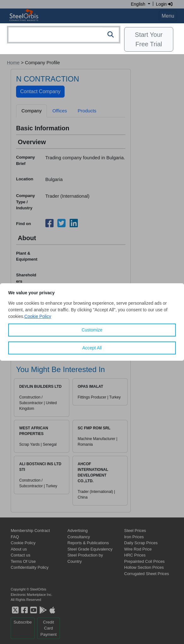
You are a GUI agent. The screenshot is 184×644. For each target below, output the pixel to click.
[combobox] (64, 35)
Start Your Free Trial (149, 39)
